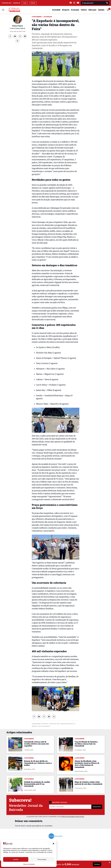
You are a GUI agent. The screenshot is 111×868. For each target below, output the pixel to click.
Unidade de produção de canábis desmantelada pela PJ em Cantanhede (37, 784)
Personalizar (42, 859)
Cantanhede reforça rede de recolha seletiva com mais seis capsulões (36, 744)
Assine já (17, 3)
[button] (53, 843)
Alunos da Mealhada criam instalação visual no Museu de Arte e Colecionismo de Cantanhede (87, 764)
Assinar (97, 864)
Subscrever (97, 807)
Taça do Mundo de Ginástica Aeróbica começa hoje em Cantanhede (86, 744)
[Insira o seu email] (70, 807)
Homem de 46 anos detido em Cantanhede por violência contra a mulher (38, 763)
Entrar (33, 3)
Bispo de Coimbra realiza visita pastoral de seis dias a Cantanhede (89, 783)
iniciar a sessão (26, 826)
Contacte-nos (7, 3)
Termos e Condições (29, 864)
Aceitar (16, 859)
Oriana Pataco (18, 26)
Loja (25, 3)
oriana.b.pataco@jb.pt (18, 28)
